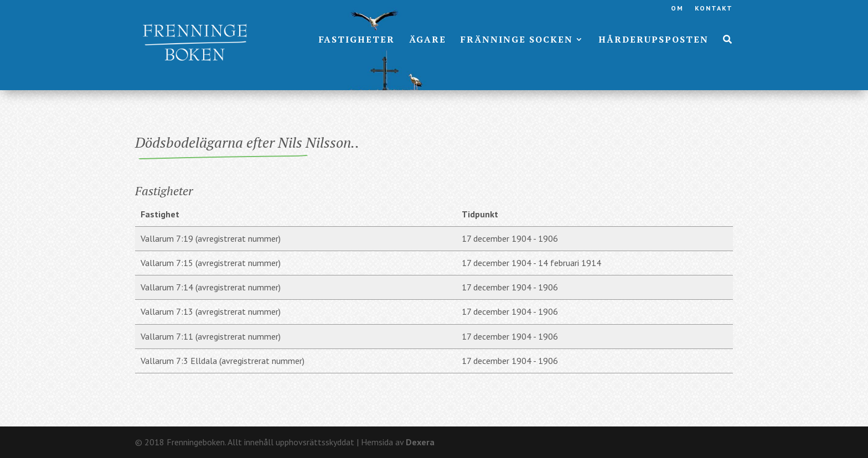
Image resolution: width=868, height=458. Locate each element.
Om (677, 9)
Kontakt (714, 9)
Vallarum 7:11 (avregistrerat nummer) (211, 336)
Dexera (420, 442)
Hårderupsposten (653, 40)
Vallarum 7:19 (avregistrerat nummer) (211, 238)
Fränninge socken (517, 40)
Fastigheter (357, 40)
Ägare (428, 40)
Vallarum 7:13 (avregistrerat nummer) (211, 311)
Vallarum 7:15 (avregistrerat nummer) (211, 263)
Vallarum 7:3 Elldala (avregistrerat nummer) (223, 361)
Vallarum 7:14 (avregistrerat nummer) (211, 287)
